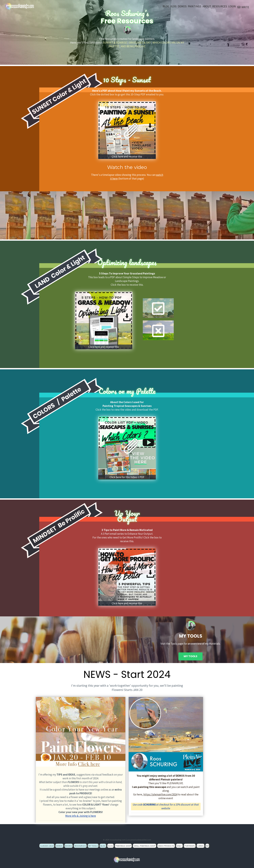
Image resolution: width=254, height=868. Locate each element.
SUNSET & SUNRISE (115, 43)
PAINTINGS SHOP (123, 846)
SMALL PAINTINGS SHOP (145, 846)
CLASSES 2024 (47, 846)
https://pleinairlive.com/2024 (160, 794)
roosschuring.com (118, 840)
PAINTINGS (195, 6)
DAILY (179, 846)
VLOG (173, 6)
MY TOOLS (190, 656)
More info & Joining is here (81, 816)
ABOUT (207, 6)
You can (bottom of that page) (137, 177)
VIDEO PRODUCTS (166, 846)
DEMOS (182, 6)
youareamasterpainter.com (139, 840)
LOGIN (232, 6)
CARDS (201, 846)
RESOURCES (220, 6)
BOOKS (69, 846)
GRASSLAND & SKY (140, 43)
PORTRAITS (190, 846)
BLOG (166, 6)
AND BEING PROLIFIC (133, 46)
